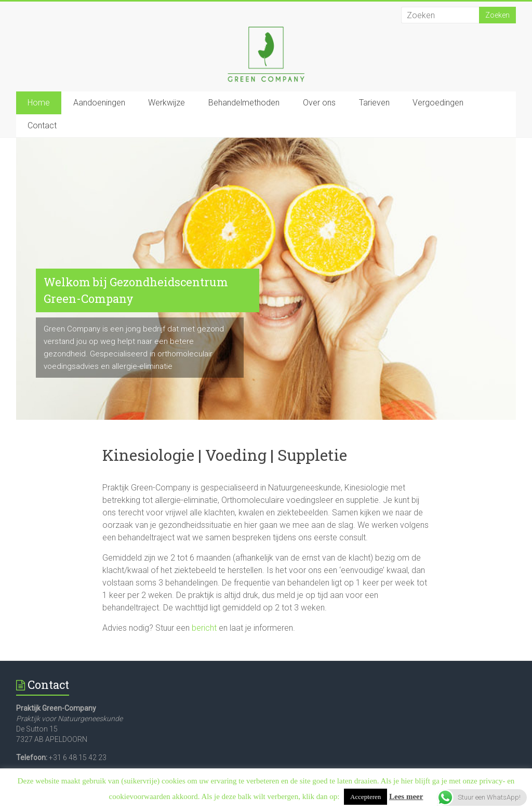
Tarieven (374, 103)
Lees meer (406, 796)
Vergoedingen (438, 103)
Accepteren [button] (365, 797)
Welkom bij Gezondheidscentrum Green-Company (136, 290)
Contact (42, 125)
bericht (204, 628)
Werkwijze (167, 103)
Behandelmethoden (244, 103)
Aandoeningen (99, 103)
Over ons (319, 103)
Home (39, 103)
